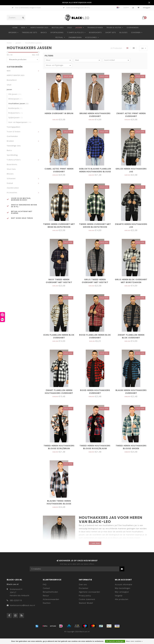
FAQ (45, 584)
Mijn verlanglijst (122, 592)
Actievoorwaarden (51, 599)
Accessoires (91, 37)
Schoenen (136, 32)
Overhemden (133, 28)
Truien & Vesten (114, 28)
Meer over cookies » (134, 641)
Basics (44, 32)
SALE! (70, 28)
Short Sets (111, 32)
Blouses (124, 32)
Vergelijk (119, 596)
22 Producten (116, 48)
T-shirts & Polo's (75, 32)
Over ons (83, 584)
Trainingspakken (95, 28)
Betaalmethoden (50, 592)
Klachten (47, 603)
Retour (46, 596)
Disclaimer (84, 588)
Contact (46, 588)
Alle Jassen (15, 94)
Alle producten (122, 599)
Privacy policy (85, 596)
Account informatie (124, 584)
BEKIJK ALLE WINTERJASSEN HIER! (77, 3)
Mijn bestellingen (123, 588)
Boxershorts (95, 32)
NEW (23, 28)
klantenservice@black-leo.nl (22, 605)
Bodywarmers (16, 113)
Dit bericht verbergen (115, 641)
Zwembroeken (75, 37)
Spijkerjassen (16, 118)
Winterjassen (15, 99)
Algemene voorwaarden (89, 592)
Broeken (13, 32)
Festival (59, 37)
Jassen (79, 28)
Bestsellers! (58, 28)
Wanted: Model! (86, 603)
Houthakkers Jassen (18, 104)
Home (15, 28)
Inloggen (147, 8)
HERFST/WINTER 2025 (39, 28)
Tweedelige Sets (30, 32)
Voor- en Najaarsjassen (20, 122)
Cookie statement (87, 599)
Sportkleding (57, 32)
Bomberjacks (15, 108)
